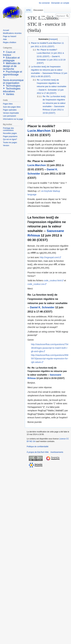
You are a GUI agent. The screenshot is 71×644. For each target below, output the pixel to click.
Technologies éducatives (12, 90)
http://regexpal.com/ (49, 257)
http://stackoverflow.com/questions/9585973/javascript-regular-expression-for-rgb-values (50, 359)
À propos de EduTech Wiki (38, 452)
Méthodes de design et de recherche (12, 66)
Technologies (13, 86)
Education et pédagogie (11, 59)
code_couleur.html (53, 280)
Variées (10, 94)
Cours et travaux (9, 53)
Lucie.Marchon (39, 131)
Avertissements (57, 452)
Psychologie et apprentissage (13, 73)
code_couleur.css (36, 284)
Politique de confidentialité (38, 447)
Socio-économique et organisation (13, 82)
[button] (4, 52)
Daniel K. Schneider (42, 307)
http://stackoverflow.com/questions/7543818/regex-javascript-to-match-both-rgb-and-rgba (50, 348)
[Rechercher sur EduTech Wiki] (63, 16)
